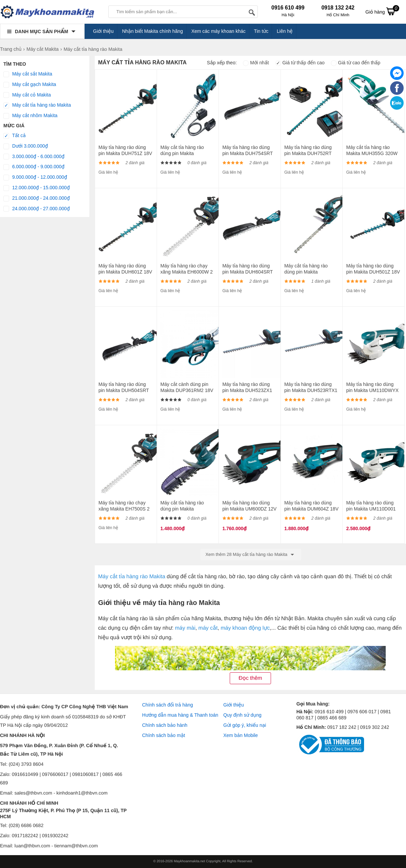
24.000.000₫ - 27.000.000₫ (37, 209)
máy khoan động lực (245, 628)
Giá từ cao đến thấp (356, 63)
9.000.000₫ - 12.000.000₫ (35, 177)
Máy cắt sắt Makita (28, 74)
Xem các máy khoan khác (218, 31)
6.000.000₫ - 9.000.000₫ (34, 167)
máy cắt (208, 628)
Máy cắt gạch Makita (30, 85)
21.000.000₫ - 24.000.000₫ (37, 198)
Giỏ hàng (382, 11)
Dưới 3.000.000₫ (26, 146)
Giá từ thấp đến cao (300, 63)
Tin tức (261, 31)
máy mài (185, 628)
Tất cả (15, 136)
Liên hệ (285, 31)
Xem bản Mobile (241, 735)
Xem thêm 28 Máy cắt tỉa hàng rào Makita (251, 555)
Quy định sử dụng (242, 715)
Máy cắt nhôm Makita (30, 116)
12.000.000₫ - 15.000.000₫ (37, 188)
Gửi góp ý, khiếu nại (245, 725)
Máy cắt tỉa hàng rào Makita (37, 105)
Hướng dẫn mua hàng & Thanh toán (180, 715)
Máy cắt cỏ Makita (27, 95)
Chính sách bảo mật (164, 735)
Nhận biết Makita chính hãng (153, 31)
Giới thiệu (103, 31)
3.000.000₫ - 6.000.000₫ (34, 157)
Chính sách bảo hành (165, 725)
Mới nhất (256, 63)
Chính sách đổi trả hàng (167, 705)
